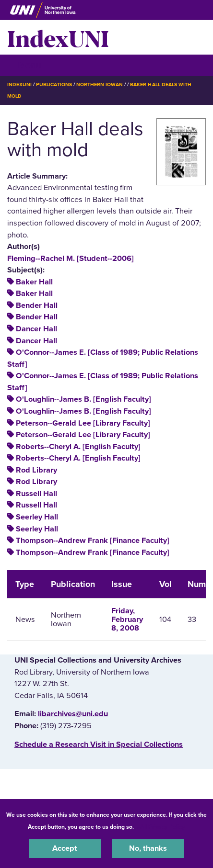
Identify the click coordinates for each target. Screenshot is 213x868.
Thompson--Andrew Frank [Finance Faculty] (93, 541)
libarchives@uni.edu (73, 714)
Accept (65, 848)
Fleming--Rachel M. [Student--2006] (71, 259)
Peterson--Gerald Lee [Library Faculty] (83, 423)
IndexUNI (58, 37)
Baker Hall (34, 282)
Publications (54, 85)
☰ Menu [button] (24, 65)
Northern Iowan (100, 85)
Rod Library (36, 470)
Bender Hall (37, 305)
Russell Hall (36, 494)
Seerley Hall (37, 517)
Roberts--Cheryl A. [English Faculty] (78, 447)
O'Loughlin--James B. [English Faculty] (83, 399)
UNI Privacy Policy (161, 827)
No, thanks (148, 848)
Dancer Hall (36, 329)
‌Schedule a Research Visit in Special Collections (99, 744)
